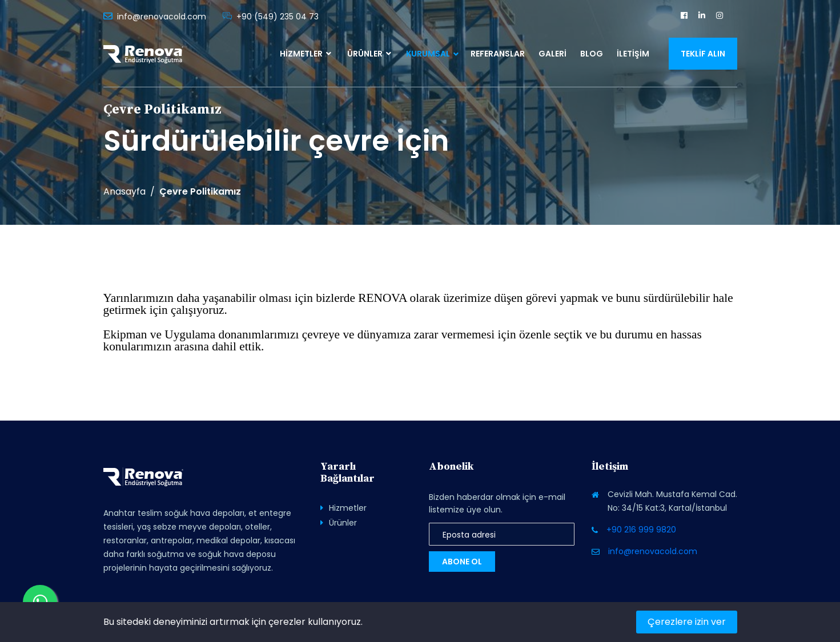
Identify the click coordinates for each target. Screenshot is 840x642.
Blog (592, 54)
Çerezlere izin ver (687, 622)
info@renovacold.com (162, 17)
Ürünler (369, 54)
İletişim (633, 54)
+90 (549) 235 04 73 (278, 17)
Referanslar (498, 54)
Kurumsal (428, 54)
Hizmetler (306, 54)
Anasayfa (124, 192)
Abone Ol (462, 562)
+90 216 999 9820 (641, 530)
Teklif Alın (703, 54)
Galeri (552, 54)
